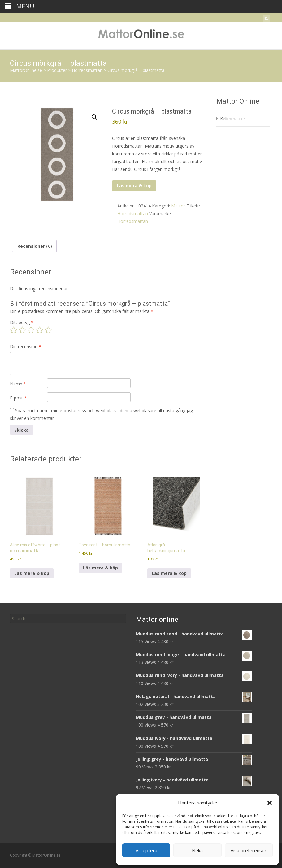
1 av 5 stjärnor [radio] (14, 330)
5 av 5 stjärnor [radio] (48, 330)
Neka (197, 850)
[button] (270, 803)
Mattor (178, 206)
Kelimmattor (233, 119)
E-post (18, 398)
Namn (18, 384)
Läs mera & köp (134, 186)
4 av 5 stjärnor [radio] (40, 330)
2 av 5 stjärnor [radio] (22, 330)
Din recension (26, 347)
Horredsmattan (133, 214)
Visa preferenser (249, 850)
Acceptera (146, 850)
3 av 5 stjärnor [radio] (31, 330)
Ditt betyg (22, 322)
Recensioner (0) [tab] (35, 246)
